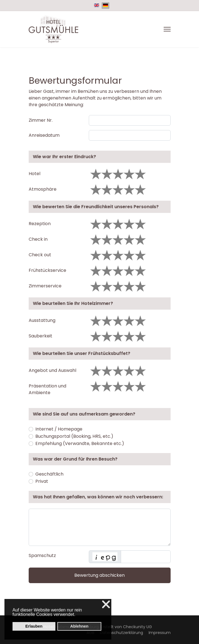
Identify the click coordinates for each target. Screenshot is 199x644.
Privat (42, 481)
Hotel (35, 174)
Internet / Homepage (59, 429)
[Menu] (167, 29)
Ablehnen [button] (79, 626)
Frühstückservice (47, 270)
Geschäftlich (49, 474)
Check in (38, 239)
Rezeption (40, 224)
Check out (40, 255)
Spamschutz (42, 555)
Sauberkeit (40, 336)
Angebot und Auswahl (52, 370)
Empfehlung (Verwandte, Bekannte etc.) (80, 443)
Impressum (160, 633)
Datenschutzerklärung (121, 633)
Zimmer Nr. (41, 120)
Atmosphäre (43, 189)
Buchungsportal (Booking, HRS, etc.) (74, 436)
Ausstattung (42, 320)
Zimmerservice (45, 286)
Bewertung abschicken (99, 575)
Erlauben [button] (34, 626)
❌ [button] (106, 604)
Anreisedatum (44, 135)
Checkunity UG (137, 627)
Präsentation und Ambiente (47, 389)
